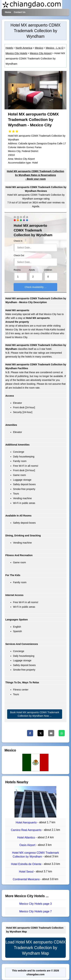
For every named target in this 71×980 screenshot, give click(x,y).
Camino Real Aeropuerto (27, 830)
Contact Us (20, 12)
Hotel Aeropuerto (27, 822)
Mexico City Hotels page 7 (36, 911)
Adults (32, 270)
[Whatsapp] (62, 733)
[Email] (51, 733)
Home (8, 12)
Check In (18, 241)
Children (48, 270)
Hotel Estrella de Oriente (27, 864)
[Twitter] (41, 733)
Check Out (19, 255)
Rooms (17, 270)
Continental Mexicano (27, 879)
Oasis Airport (28, 845)
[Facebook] (30, 733)
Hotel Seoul (27, 872)
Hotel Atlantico (27, 838)
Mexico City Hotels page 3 (36, 904)
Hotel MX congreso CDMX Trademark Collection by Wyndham (35, 855)
